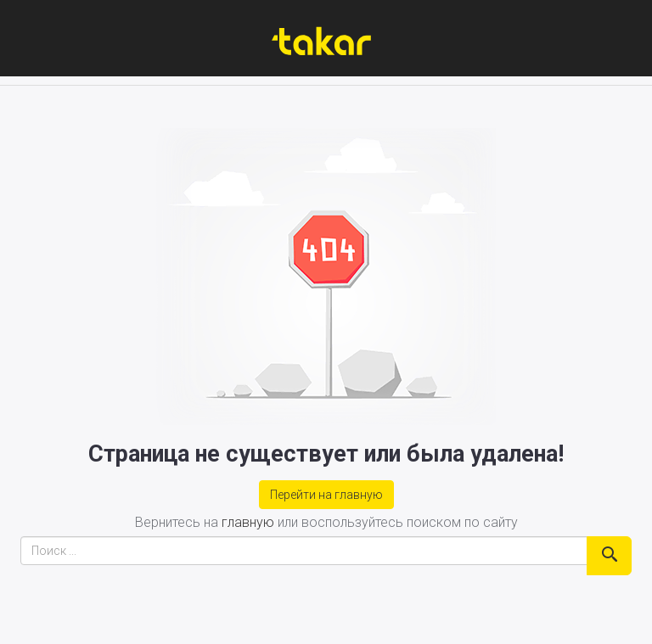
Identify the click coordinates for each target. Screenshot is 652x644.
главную (248, 522)
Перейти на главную (326, 495)
